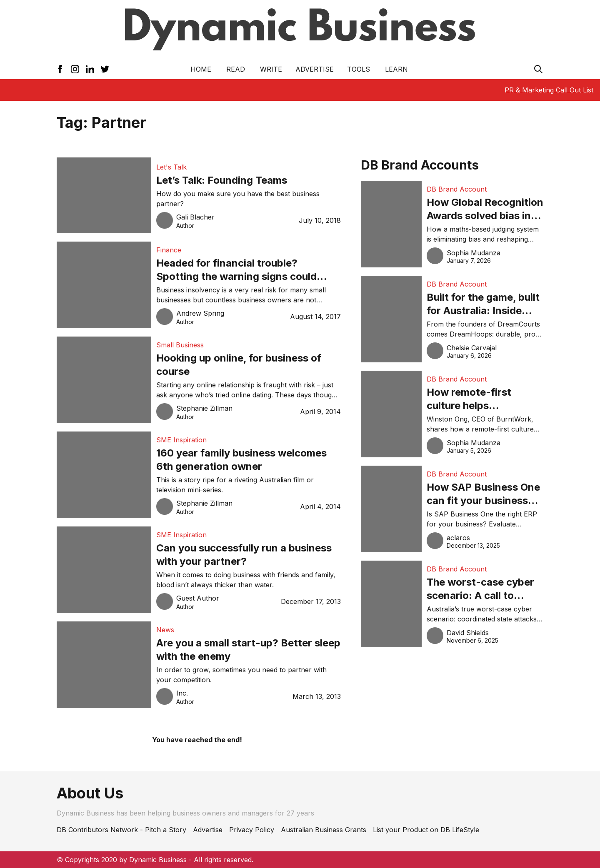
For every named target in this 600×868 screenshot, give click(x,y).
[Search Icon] (538, 69)
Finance (169, 250)
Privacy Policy (252, 830)
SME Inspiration (181, 440)
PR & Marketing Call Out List (549, 90)
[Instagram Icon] (75, 69)
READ (236, 69)
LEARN (396, 69)
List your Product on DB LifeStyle (426, 830)
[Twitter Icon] (105, 69)
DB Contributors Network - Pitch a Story (121, 830)
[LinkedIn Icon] (90, 69)
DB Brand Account (457, 189)
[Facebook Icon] (60, 69)
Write (271, 69)
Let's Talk (171, 167)
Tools (359, 69)
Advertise (315, 69)
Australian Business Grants (324, 830)
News (165, 630)
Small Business (180, 345)
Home (201, 69)
